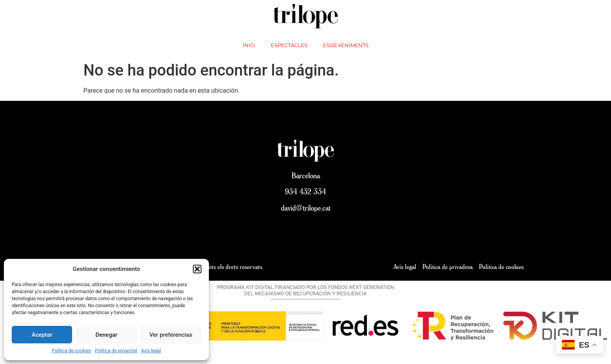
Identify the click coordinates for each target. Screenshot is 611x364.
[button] (197, 269)
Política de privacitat (116, 351)
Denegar (106, 335)
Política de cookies (72, 351)
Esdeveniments (346, 45)
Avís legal (151, 351)
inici (249, 45)
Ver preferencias (171, 335)
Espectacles (289, 45)
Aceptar (42, 335)
